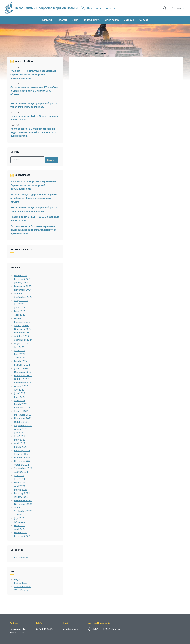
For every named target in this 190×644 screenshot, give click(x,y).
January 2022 (21, 454)
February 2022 (22, 450)
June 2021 (20, 479)
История (129, 20)
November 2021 (23, 461)
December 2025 (23, 286)
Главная (47, 20)
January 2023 (21, 411)
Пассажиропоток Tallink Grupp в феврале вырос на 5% (35, 118)
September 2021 (23, 468)
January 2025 (21, 325)
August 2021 (21, 472)
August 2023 (21, 386)
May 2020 (20, 525)
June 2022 (20, 436)
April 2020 (20, 529)
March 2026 (21, 275)
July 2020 (19, 518)
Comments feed (23, 586)
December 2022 (23, 415)
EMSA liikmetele (110, 629)
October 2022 (22, 422)
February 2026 (22, 279)
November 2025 (23, 290)
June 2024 (20, 350)
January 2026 (21, 283)
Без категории (22, 558)
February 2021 (22, 493)
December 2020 (23, 500)
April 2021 (20, 486)
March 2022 (21, 447)
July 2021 (19, 475)
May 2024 (20, 354)
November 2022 (23, 418)
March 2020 (21, 532)
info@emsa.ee (70, 629)
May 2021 (20, 482)
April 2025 (20, 315)
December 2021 (23, 457)
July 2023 (19, 390)
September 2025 (23, 297)
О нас (75, 20)
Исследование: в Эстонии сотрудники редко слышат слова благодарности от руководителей (33, 132)
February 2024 (22, 365)
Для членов (112, 20)
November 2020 (23, 504)
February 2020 (22, 536)
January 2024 (21, 368)
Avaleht (77, 54)
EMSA (93, 629)
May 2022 (20, 440)
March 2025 (21, 318)
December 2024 (23, 329)
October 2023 (22, 379)
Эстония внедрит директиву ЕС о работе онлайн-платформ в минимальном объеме (34, 91)
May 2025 (20, 311)
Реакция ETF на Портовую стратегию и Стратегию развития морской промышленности (33, 75)
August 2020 (21, 515)
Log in (17, 579)
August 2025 (21, 300)
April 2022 (20, 443)
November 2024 (23, 333)
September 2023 (23, 383)
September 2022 (23, 425)
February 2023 (22, 408)
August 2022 (21, 429)
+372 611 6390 (44, 629)
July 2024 (19, 347)
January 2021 (21, 497)
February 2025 (22, 322)
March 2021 (21, 490)
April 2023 (20, 400)
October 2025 (22, 293)
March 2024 (21, 361)
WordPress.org (22, 590)
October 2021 (22, 465)
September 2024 (23, 340)
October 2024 (22, 336)
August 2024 (21, 343)
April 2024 (20, 358)
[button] (178, 8)
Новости (62, 20)
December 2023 (23, 372)
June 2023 (20, 393)
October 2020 (22, 507)
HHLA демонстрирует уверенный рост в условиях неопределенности (34, 105)
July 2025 (19, 304)
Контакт (143, 20)
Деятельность (92, 20)
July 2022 (19, 433)
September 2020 (23, 511)
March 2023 (21, 404)
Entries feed (21, 583)
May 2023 (20, 397)
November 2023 (23, 375)
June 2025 (20, 308)
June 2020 (20, 522)
